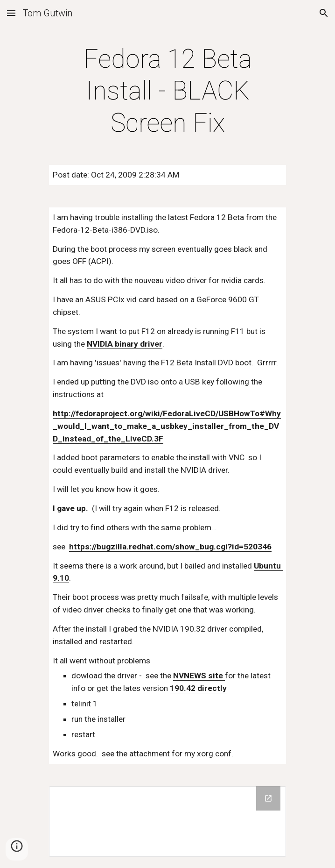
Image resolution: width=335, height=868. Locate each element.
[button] (11, 13)
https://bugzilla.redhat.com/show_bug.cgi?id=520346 (170, 547)
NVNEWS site (199, 676)
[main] (167, 91)
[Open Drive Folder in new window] (268, 798)
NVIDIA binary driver (125, 344)
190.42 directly (198, 688)
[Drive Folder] (167, 822)
